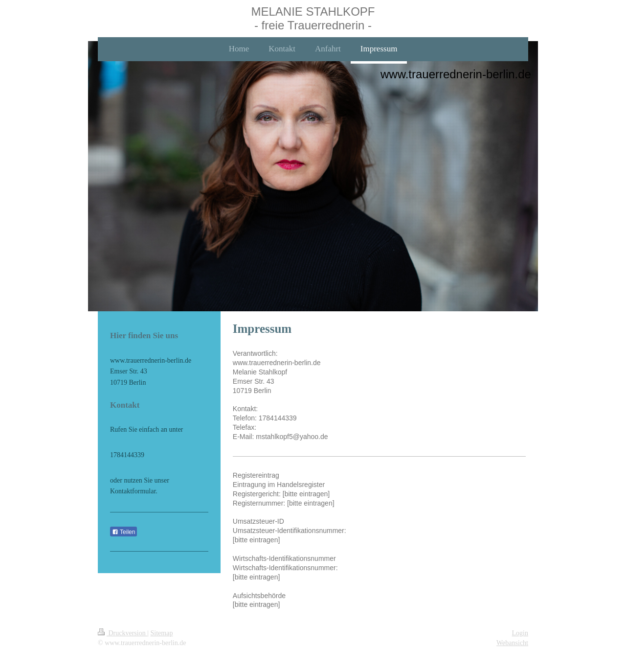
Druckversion (123, 633)
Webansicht (512, 643)
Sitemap (162, 633)
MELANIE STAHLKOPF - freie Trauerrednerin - (313, 18)
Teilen (123, 532)
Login (520, 633)
